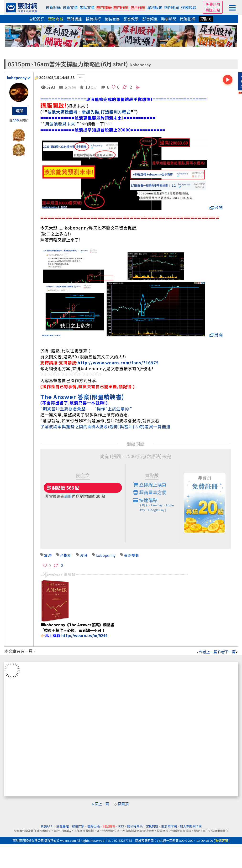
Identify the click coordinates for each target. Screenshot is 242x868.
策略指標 (188, 19)
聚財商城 (56, 19)
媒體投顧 (189, 7)
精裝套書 (112, 19)
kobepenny (141, 65)
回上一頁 (102, 804)
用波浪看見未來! (61, 124)
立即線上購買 (150, 485)
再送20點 (213, 10)
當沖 (48, 555)
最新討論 (53, 7)
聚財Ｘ (206, 19)
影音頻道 (150, 19)
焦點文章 (87, 7)
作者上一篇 (207, 652)
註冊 (68, 496)
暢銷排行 (93, 19)
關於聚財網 (169, 826)
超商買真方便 (150, 492)
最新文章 (70, 7)
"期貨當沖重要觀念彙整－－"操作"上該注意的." (86, 409)
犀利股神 (155, 7)
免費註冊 (213, 4)
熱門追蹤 (172, 7)
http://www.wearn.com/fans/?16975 (118, 363)
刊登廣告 (109, 826)
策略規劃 (132, 555)
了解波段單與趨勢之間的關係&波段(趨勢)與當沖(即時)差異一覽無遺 (105, 426)
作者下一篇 (228, 652)
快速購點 (156, 505)
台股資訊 (37, 19)
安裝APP (47, 826)
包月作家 (138, 7)
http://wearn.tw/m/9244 (84, 635)
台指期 (66, 555)
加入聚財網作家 (191, 826)
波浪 (84, 555)
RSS (121, 826)
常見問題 (152, 826)
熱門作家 (121, 7)
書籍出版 (94, 826)
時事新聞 (169, 19)
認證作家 (78, 826)
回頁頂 (123, 804)
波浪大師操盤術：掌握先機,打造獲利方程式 (89, 112)
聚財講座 (74, 19)
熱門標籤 (104, 7)
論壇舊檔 (63, 826)
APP (16, 121)
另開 (216, 207)
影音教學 (131, 19)
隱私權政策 (135, 826)
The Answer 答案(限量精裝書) (82, 397)
